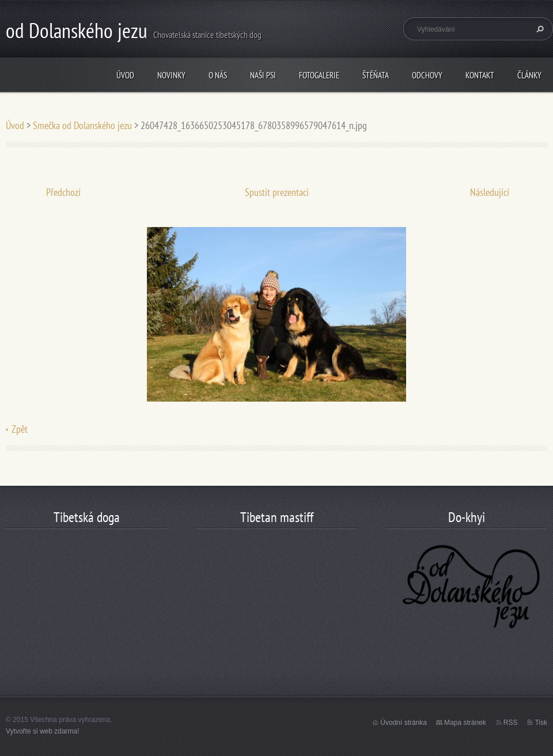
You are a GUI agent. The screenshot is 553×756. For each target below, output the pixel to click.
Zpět (20, 429)
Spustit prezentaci (277, 192)
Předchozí (63, 192)
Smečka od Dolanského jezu (82, 125)
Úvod (125, 75)
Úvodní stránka (404, 723)
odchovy (427, 75)
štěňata (376, 75)
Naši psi (263, 75)
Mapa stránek (465, 723)
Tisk (541, 723)
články (529, 75)
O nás (218, 75)
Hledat (539, 29)
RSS (511, 723)
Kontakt (480, 75)
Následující (490, 192)
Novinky (171, 75)
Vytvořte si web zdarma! (43, 731)
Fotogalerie (319, 75)
